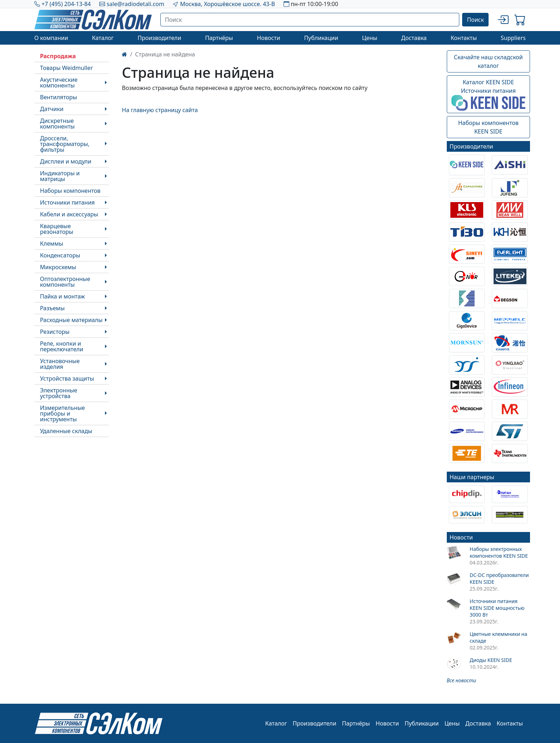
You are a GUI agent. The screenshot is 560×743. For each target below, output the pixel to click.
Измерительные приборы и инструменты (62, 413)
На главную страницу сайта (160, 110)
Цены (370, 38)
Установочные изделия (60, 364)
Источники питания (67, 202)
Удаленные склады (66, 431)
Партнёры (219, 38)
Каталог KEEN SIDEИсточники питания (488, 95)
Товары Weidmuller (66, 68)
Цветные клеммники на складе (498, 637)
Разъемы (52, 308)
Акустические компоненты (59, 82)
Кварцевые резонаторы (57, 229)
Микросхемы (58, 267)
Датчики (52, 109)
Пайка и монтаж (62, 296)
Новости (268, 38)
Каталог (103, 38)
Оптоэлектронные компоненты (65, 282)
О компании (51, 38)
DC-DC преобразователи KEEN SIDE (499, 578)
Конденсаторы (60, 255)
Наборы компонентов (70, 191)
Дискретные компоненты (57, 124)
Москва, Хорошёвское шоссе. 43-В (227, 4)
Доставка (414, 38)
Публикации (321, 38)
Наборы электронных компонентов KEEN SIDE (499, 552)
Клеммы (52, 244)
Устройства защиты (67, 378)
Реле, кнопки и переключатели (62, 346)
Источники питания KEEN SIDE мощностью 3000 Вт (497, 608)
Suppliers (513, 38)
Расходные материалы (71, 320)
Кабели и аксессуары (69, 214)
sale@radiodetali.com (135, 4)
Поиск (475, 20)
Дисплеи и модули (66, 161)
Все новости (461, 680)
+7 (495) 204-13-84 (66, 4)
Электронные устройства (59, 393)
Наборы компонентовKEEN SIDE (488, 127)
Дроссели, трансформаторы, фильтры (65, 144)
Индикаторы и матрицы (60, 176)
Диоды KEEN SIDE (491, 660)
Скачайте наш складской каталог (488, 61)
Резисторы (55, 332)
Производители (159, 38)
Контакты (464, 38)
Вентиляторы (59, 97)
